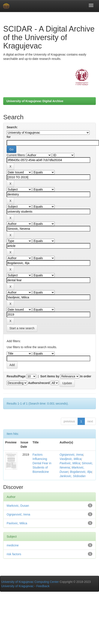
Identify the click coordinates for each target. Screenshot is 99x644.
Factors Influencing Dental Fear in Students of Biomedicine (42, 463)
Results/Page (16, 376)
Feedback (43, 586)
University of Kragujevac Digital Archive (35, 101)
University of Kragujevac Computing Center (30, 582)
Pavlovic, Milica (70, 463)
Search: (12, 127)
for (9, 137)
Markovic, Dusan (18, 506)
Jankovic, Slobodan (73, 476)
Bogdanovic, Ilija (81, 472)
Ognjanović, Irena (18, 514)
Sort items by (50, 376)
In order (86, 376)
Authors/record (39, 383)
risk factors (14, 554)
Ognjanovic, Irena (71, 455)
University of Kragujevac (17, 586)
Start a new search (22, 328)
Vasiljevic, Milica (70, 459)
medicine (13, 545)
